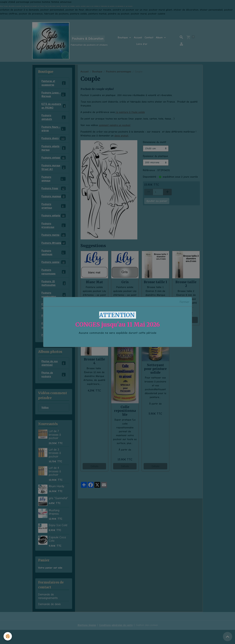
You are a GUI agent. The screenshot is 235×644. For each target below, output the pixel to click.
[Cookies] (8, 636)
